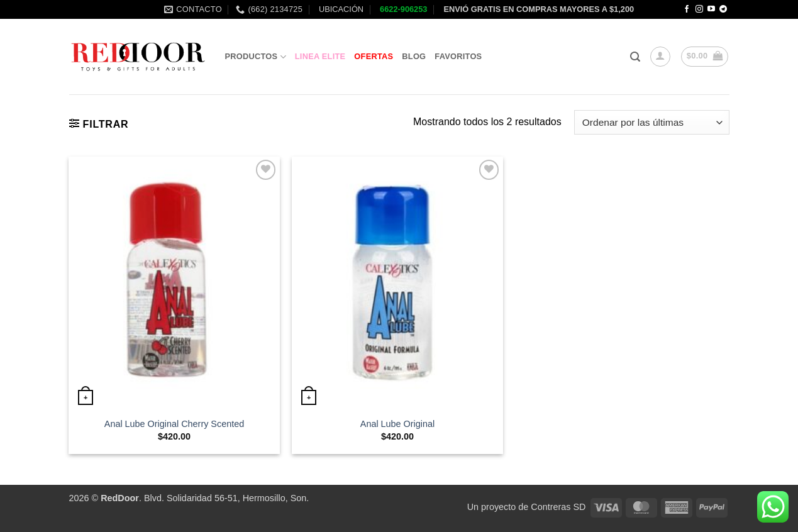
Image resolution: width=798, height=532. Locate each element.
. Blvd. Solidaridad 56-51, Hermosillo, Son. (205, 498)
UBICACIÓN (340, 9)
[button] (635, 57)
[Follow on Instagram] (699, 9)
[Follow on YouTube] (711, 9)
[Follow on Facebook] (687, 9)
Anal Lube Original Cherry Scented (174, 424)
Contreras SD (558, 507)
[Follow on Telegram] (723, 9)
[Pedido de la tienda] (651, 122)
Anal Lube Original (397, 424)
